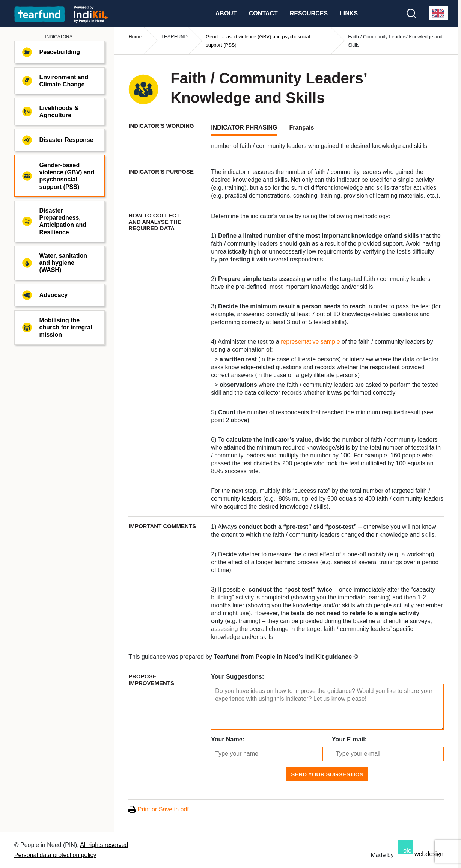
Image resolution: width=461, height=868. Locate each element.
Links (349, 13)
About (226, 13)
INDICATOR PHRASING (244, 128)
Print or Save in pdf (163, 809)
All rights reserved (104, 845)
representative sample (310, 342)
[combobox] (438, 13)
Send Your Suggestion (327, 774)
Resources (309, 13)
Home (135, 37)
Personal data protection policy (55, 855)
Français (302, 128)
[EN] (438, 13)
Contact (263, 13)
